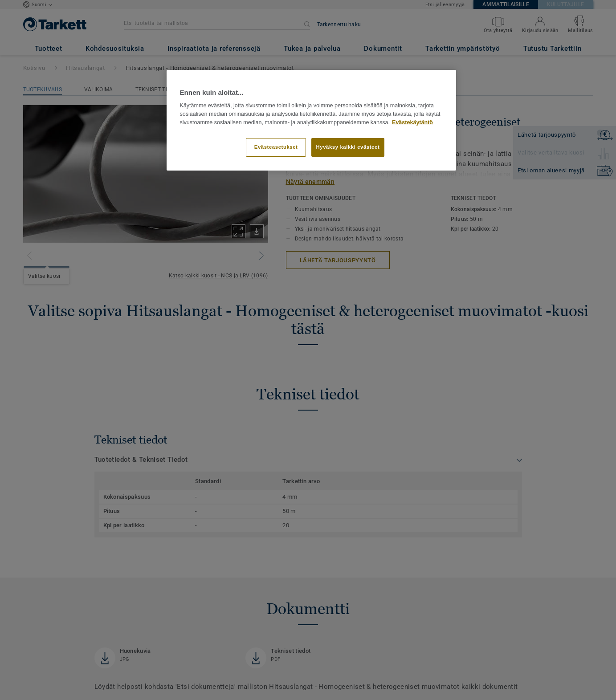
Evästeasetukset (276, 147)
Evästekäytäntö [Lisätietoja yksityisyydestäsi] (412, 122)
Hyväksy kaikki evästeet (348, 147)
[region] (311, 120)
